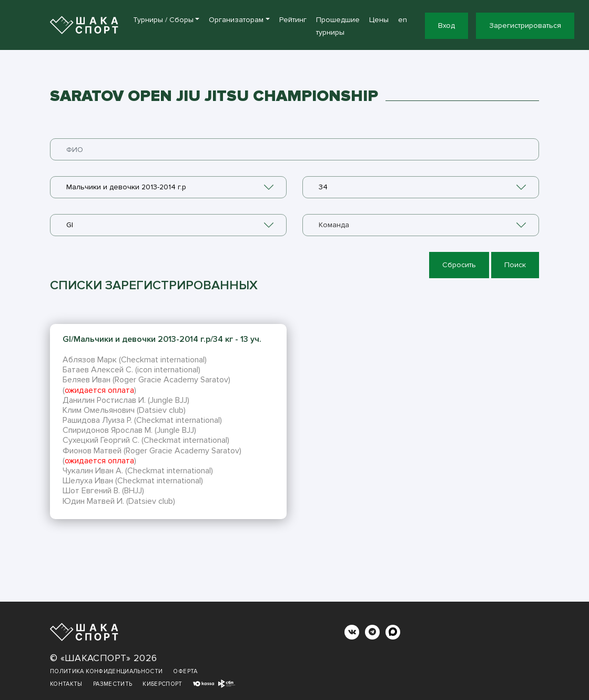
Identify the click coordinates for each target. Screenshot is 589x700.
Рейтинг (293, 20)
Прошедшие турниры (338, 26)
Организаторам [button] (236, 20)
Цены (379, 20)
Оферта (185, 671)
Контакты (66, 684)
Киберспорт (163, 684)
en (403, 20)
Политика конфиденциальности (106, 671)
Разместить (113, 684)
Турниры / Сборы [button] (163, 20)
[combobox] (168, 187)
